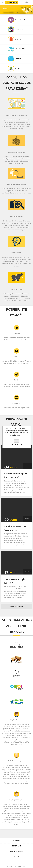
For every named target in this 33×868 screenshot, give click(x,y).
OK (17, 441)
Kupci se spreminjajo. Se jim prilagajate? (16, 475)
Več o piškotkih (16, 445)
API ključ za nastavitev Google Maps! (15, 528)
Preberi (27, 466)
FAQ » (16, 357)
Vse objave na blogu (16, 607)
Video (11, 12)
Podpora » (16, 333)
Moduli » (16, 380)
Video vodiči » (16, 403)
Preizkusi (6, 12)
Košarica (27, 2)
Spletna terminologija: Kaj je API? (15, 581)
